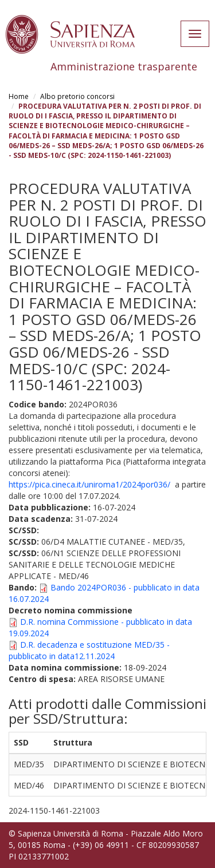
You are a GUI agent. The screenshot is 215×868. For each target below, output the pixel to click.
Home (19, 96)
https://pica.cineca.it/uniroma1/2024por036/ (89, 484)
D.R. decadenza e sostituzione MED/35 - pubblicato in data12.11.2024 (89, 650)
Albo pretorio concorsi (77, 96)
